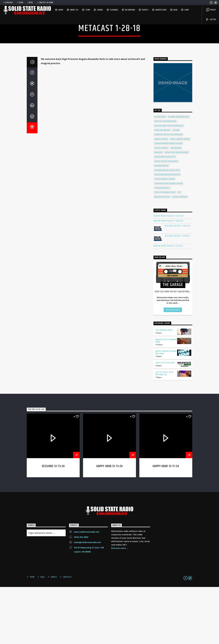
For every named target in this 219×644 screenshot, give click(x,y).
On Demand (130, 10)
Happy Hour (161, 196)
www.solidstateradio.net (87, 589)
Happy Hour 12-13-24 (110, 523)
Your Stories (180, 254)
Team (20, 3)
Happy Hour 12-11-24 (166, 523)
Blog (30, 3)
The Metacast (162, 245)
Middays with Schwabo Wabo (166, 398)
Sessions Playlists (165, 214)
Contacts (67, 634)
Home (61, 10)
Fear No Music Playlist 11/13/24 (168, 303)
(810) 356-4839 (81, 594)
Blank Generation (179, 174)
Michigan (176, 205)
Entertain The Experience (169, 183)
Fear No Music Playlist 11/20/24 (168, 278)
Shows (100, 10)
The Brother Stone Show (169, 241)
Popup (211, 10)
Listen (211, 19)
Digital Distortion (165, 178)
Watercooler (162, 254)
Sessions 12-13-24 (53, 523)
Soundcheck (161, 223)
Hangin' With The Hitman (169, 192)
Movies (158, 210)
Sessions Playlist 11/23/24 (177, 283)
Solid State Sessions (166, 218)
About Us (74, 10)
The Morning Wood (164, 387)
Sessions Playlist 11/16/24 (177, 293)
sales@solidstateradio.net (87, 599)
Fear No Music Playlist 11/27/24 (168, 273)
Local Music (161, 205)
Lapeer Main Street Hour (168, 201)
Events (145, 10)
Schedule (8, 3)
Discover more (120, 606)
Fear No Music (162, 187)
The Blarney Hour (165, 236)
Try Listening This (165, 249)
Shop (187, 10)
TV (179, 249)
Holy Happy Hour (180, 196)
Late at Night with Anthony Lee (164, 431)
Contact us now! (45, 3)
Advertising (161, 10)
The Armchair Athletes (167, 232)
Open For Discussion (177, 210)
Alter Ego (160, 174)
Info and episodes (173, 367)
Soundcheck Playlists (167, 227)
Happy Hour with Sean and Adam (166, 410)
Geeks (176, 187)
